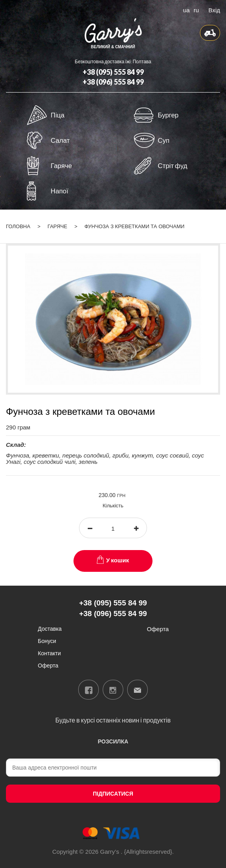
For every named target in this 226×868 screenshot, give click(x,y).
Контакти (49, 653)
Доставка (50, 629)
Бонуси (47, 641)
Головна (18, 226)
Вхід (214, 9)
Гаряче (57, 226)
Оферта (48, 665)
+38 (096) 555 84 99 (113, 82)
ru (196, 9)
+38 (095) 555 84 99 (113, 72)
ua (186, 9)
